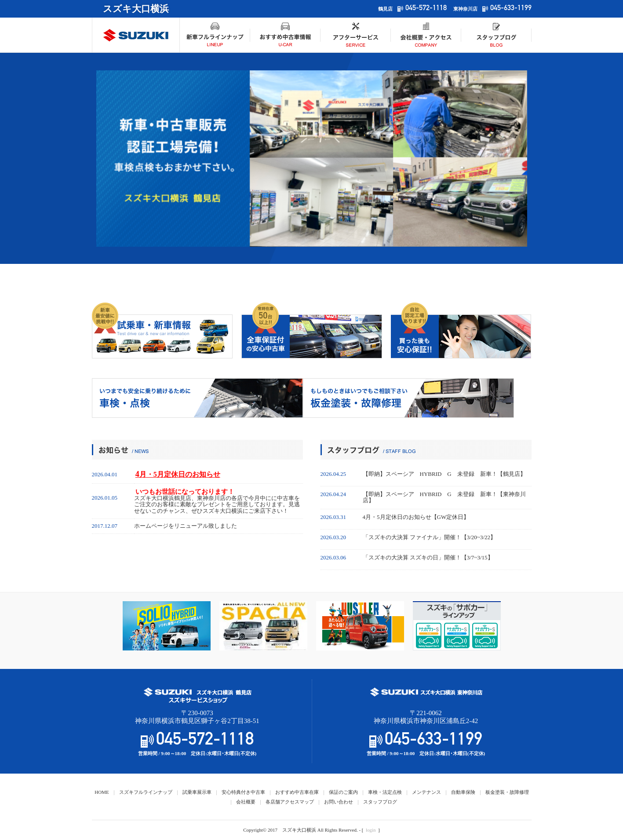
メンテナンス (426, 792)
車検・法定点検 (385, 792)
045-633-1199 (511, 9)
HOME (102, 792)
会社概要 (246, 802)
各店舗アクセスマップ (290, 802)
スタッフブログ (380, 802)
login (371, 830)
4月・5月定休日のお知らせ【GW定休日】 (416, 517)
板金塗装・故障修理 (507, 792)
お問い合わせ (339, 802)
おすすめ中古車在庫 (297, 792)
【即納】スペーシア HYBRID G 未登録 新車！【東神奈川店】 (444, 497)
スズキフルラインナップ (146, 792)
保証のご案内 (343, 792)
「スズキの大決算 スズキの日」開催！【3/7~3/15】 (428, 558)
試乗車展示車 (197, 792)
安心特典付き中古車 (243, 792)
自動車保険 (463, 792)
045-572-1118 (426, 9)
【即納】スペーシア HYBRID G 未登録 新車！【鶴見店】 (444, 474)
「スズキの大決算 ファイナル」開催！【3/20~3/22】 (430, 537)
